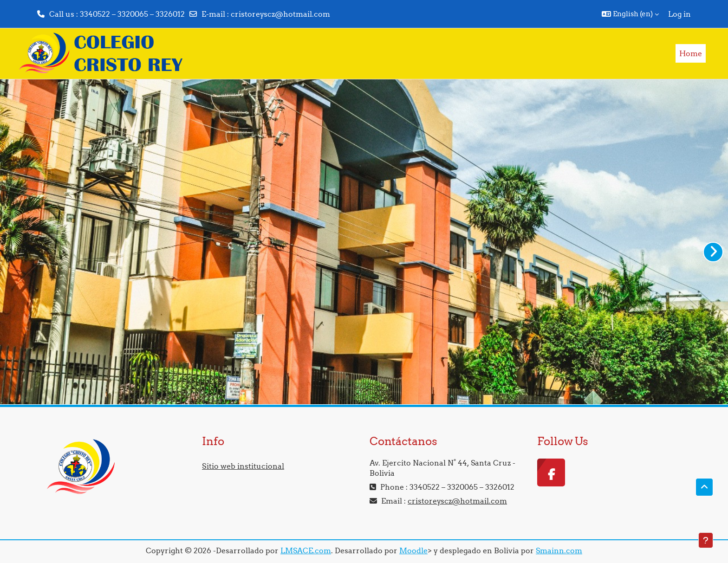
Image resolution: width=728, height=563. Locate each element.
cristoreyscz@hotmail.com (280, 14)
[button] (630, 14)
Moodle (413, 550)
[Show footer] (706, 540)
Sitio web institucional (243, 466)
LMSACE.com (306, 550)
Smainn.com (559, 550)
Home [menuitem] (691, 53)
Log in (679, 14)
